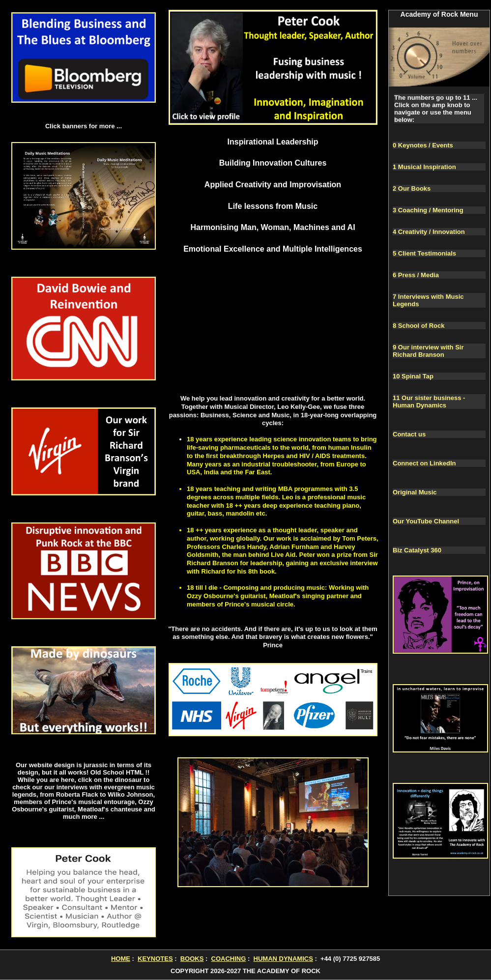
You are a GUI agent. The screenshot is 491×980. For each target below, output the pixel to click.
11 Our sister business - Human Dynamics (429, 402)
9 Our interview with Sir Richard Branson (428, 351)
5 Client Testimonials (424, 253)
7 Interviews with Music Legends (428, 300)
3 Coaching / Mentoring (428, 210)
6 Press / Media (416, 275)
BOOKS (192, 959)
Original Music (415, 492)
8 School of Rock (419, 326)
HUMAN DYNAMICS (283, 959)
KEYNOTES (155, 959)
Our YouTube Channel (426, 521)
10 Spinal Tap (413, 376)
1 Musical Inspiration (424, 167)
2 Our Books (412, 188)
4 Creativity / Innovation (429, 232)
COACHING (229, 959)
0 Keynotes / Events (423, 145)
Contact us (409, 434)
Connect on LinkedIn (424, 463)
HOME (121, 959)
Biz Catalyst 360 (417, 550)
